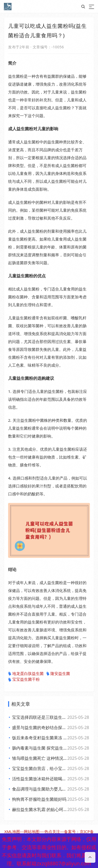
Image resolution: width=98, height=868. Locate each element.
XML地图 (12, 831)
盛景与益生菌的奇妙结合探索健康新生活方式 (39, 727)
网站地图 (32, 831)
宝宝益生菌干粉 (24, 679)
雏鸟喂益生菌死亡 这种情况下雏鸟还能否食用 (39, 758)
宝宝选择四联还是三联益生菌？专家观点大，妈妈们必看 (39, 717)
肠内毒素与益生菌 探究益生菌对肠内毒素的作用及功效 (39, 748)
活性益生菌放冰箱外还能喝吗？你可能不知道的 (39, 779)
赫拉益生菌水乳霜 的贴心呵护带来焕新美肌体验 (39, 809)
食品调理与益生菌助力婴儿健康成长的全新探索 (39, 789)
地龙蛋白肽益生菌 (26, 674)
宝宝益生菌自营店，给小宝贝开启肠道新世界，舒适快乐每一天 (39, 768)
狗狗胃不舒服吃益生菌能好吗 (39, 799)
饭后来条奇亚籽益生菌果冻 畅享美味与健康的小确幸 (39, 738)
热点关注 (52, 831)
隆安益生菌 (58, 674)
